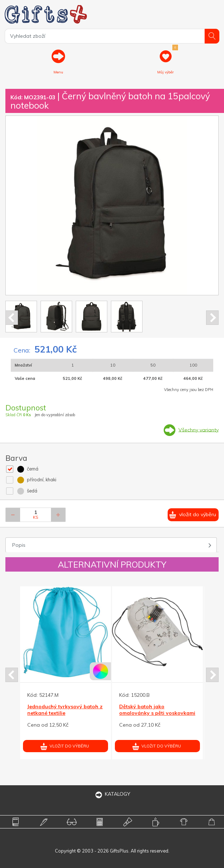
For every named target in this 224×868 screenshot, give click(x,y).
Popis (19, 545)
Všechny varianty (199, 430)
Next (212, 318)
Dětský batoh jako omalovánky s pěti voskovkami (157, 710)
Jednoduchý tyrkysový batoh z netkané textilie (65, 710)
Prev (12, 318)
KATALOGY (112, 794)
